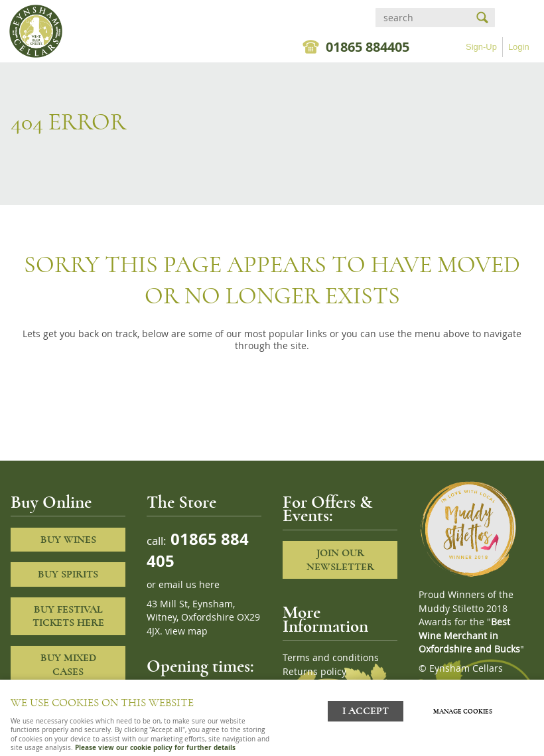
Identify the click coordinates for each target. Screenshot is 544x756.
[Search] (423, 18)
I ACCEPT (366, 711)
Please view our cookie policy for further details (155, 747)
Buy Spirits (68, 574)
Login (519, 47)
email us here (189, 585)
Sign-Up (481, 47)
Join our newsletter (340, 560)
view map (186, 631)
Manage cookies (463, 712)
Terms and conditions (331, 658)
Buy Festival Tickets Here (68, 616)
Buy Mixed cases (68, 665)
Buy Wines (68, 540)
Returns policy (314, 672)
